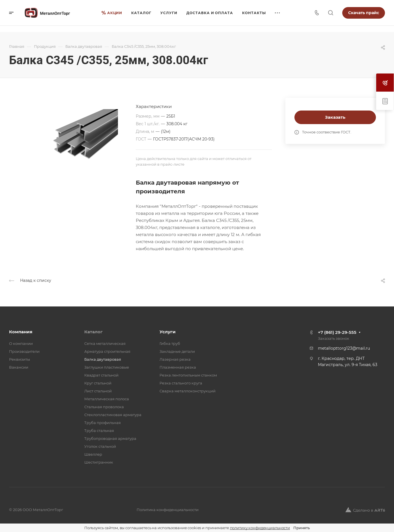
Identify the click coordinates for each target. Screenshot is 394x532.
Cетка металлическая (105, 343)
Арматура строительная (107, 351)
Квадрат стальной (101, 375)
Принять (302, 528)
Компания (21, 332)
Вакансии (19, 367)
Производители (24, 351)
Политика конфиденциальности (168, 510)
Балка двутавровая (103, 359)
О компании (21, 343)
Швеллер (93, 454)
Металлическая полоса (107, 399)
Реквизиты (20, 359)
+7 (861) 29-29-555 (337, 332)
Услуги (168, 332)
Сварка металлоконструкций (188, 391)
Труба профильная (103, 423)
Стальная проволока (104, 407)
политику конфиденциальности (260, 528)
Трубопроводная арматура (110, 438)
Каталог (93, 332)
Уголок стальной (100, 446)
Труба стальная (99, 431)
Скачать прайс (364, 13)
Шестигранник (99, 462)
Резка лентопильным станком (188, 375)
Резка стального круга (181, 383)
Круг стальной (98, 383)
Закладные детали (177, 351)
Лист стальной (98, 391)
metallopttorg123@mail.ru (344, 348)
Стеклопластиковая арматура (113, 415)
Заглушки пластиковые (107, 367)
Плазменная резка (178, 367)
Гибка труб (170, 343)
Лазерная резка (175, 359)
